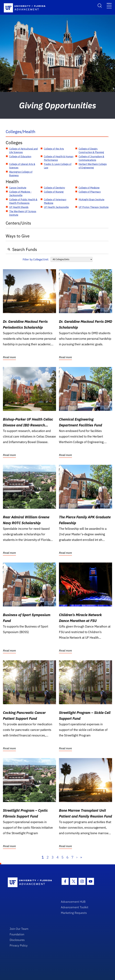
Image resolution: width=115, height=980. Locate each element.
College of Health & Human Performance (59, 158)
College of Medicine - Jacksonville (20, 194)
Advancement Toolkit (75, 907)
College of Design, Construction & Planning (91, 150)
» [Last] (81, 857)
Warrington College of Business (21, 174)
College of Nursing (54, 192)
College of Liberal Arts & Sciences (22, 166)
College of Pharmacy (90, 192)
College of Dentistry (55, 188)
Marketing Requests (74, 913)
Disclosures (17, 940)
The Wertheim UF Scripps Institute (23, 213)
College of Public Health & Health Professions (23, 201)
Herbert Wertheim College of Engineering (93, 166)
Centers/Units (18, 223)
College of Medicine (89, 188)
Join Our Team (19, 929)
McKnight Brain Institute (92, 200)
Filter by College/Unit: (36, 259)
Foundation (17, 934)
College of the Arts (54, 149)
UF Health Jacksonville (56, 207)
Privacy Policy (19, 945)
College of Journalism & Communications (91, 158)
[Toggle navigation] (109, 5)
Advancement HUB (73, 902)
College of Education (20, 156)
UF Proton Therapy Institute (94, 207)
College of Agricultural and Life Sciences (23, 150)
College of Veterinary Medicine (55, 201)
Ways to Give (18, 236)
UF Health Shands (19, 207)
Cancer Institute (18, 188)
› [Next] (77, 857)
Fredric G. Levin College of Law (58, 166)
